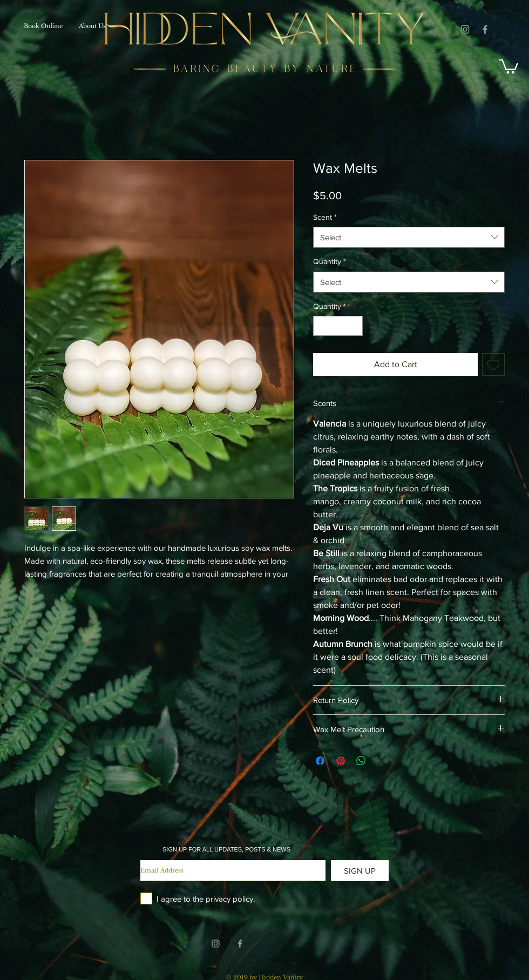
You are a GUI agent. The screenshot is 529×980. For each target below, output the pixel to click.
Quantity (330, 261)
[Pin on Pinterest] (341, 761)
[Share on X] (382, 761)
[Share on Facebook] (320, 761)
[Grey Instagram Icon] (465, 29)
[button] (509, 66)
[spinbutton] (338, 326)
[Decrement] (321, 326)
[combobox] (409, 237)
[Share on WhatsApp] (361, 761)
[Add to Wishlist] (493, 364)
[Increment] (354, 326)
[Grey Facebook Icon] (485, 29)
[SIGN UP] (360, 871)
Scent (325, 217)
